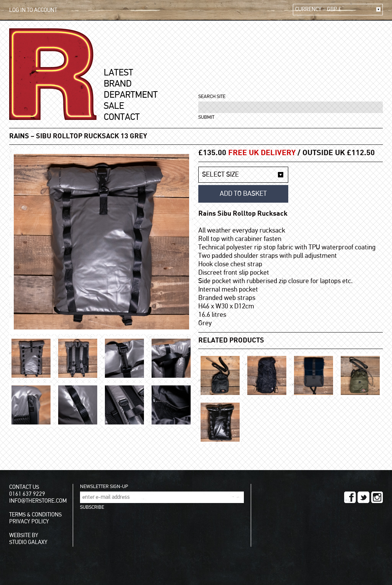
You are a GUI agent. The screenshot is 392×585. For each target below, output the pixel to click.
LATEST (118, 73)
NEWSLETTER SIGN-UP (104, 487)
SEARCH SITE (212, 97)
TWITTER (363, 497)
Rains (19, 136)
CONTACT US (24, 487)
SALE (114, 106)
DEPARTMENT (131, 95)
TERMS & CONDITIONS (35, 515)
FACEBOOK (350, 497)
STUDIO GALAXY (28, 542)
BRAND (118, 84)
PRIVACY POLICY (29, 522)
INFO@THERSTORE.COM (38, 501)
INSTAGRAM (377, 497)
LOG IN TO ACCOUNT (33, 10)
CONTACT (122, 117)
